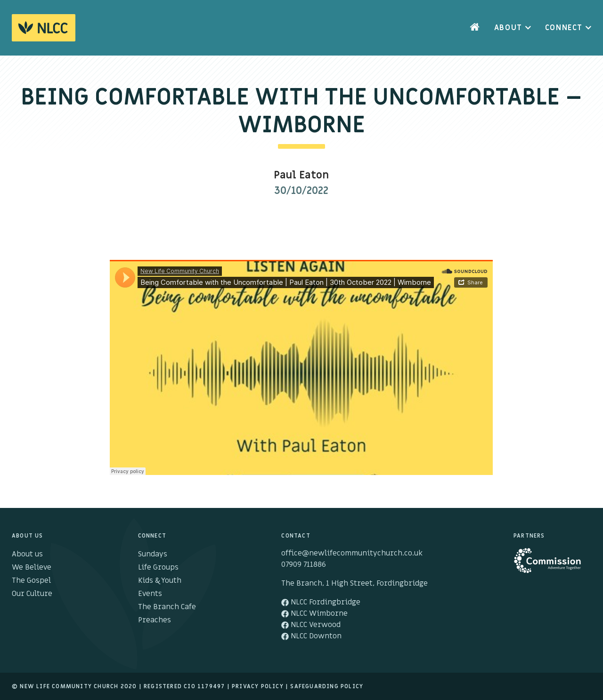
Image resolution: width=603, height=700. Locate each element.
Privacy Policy (258, 686)
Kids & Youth (160, 580)
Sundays (153, 554)
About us (27, 554)
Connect (564, 28)
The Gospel (31, 580)
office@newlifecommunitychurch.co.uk (352, 553)
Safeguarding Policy (327, 686)
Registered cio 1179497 (184, 686)
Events (150, 594)
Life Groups (158, 567)
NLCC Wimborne (314, 613)
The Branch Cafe (167, 607)
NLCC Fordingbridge (321, 602)
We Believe (32, 567)
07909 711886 (304, 564)
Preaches (155, 620)
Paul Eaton (301, 175)
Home (475, 28)
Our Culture (32, 594)
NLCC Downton (311, 636)
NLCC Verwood (311, 625)
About (508, 28)
